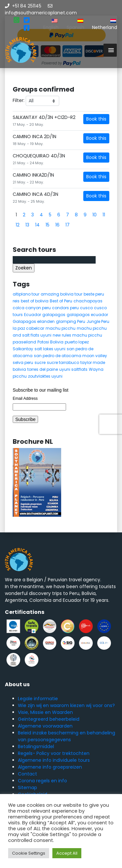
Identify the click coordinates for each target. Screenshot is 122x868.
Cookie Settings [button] (29, 853)
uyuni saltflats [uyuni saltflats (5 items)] (73, 369)
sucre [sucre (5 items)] (40, 362)
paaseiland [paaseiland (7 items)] (24, 342)
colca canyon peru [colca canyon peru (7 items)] (32, 308)
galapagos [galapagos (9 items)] (54, 315)
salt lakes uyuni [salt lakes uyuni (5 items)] (50, 349)
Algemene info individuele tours (54, 760)
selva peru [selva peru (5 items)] (23, 362)
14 (37, 225)
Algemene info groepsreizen (50, 767)
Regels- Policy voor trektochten (54, 753)
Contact (27, 774)
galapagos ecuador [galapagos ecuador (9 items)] (87, 315)
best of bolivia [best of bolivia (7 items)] (35, 301)
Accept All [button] (67, 853)
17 (68, 225)
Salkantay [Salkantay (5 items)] (23, 349)
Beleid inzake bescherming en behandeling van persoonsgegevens (67, 736)
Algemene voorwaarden (45, 726)
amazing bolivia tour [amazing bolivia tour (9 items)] (61, 294)
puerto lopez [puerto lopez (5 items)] (77, 342)
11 (104, 215)
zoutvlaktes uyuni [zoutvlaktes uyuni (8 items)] (45, 376)
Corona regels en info (42, 781)
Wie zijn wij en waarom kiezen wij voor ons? (66, 705)
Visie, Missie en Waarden (45, 712)
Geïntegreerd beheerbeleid (49, 719)
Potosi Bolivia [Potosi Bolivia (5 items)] (50, 342)
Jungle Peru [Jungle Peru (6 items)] (98, 321)
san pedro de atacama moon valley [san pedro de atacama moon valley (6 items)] (70, 356)
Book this (96, 119)
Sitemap (27, 788)
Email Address (25, 398)
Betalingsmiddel (36, 746)
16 (57, 225)
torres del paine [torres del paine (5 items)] (43, 369)
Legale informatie (38, 699)
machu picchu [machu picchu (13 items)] (61, 328)
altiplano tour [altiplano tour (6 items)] (26, 294)
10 (95, 215)
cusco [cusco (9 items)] (86, 308)
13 (27, 225)
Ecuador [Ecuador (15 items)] (33, 315)
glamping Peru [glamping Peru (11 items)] (71, 321)
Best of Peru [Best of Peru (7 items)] (61, 301)
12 (18, 225)
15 (47, 225)
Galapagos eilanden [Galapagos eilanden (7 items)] (34, 321)
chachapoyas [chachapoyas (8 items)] (88, 301)
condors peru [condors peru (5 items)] (65, 308)
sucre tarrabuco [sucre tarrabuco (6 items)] (63, 362)
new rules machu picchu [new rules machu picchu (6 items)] (77, 335)
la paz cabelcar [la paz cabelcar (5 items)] (28, 328)
